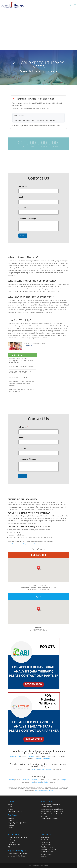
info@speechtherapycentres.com (44, 790)
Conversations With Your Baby (19, 377)
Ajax (38, 596)
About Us (11, 820)
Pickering (35, 769)
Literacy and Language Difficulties (52, 809)
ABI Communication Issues (17, 856)
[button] (39, 568)
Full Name (23, 186)
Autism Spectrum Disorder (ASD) (52, 811)
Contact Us (11, 825)
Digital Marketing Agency (38, 865)
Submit (23, 236)
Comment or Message (27, 219)
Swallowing (11, 840)
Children (11, 809)
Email (21, 197)
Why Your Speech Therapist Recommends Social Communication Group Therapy (21, 360)
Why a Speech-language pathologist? (21, 367)
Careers (10, 828)
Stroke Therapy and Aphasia (17, 837)
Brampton (64, 780)
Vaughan (32, 756)
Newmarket (25, 780)
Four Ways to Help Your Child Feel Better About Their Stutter (20, 372)
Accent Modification (14, 845)
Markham (38, 759)
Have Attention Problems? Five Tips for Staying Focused (22, 390)
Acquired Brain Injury (15, 811)
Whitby (42, 769)
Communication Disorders (50, 819)
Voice (9, 847)
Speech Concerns (47, 807)
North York (47, 759)
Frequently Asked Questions (17, 823)
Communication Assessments (18, 854)
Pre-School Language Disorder (51, 804)
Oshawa (48, 769)
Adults (10, 807)
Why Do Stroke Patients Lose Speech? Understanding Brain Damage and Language (21, 383)
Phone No (23, 208)
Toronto (11, 780)
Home (10, 804)
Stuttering (44, 816)
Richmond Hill (38, 555)
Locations (11, 818)
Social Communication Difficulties (52, 814)
